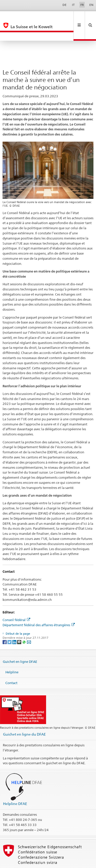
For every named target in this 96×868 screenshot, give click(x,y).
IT (73, 5)
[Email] (29, 625)
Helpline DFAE (15, 786)
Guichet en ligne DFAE (20, 644)
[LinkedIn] (15, 625)
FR (82, 5)
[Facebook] (5, 625)
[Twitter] (10, 625)
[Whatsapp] (24, 625)
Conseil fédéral (16, 603)
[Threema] (20, 625)
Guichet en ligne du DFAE (24, 717)
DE (65, 5)
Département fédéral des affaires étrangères (39, 608)
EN (91, 5)
